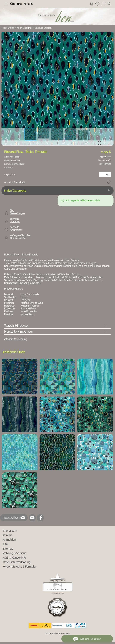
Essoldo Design (43, 28)
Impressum (10, 531)
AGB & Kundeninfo (14, 558)
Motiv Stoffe (8, 28)
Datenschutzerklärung (17, 562)
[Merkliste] (97, 4)
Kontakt (28, 4)
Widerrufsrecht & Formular (20, 567)
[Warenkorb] (103, 4)
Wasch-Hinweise (16, 326)
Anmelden (9, 540)
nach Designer (24, 28)
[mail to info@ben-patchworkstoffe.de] (32, 518)
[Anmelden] (91, 4)
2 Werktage (14, 164)
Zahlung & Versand (15, 553)
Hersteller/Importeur (19, 332)
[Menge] (105, 175)
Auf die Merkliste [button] (15, 182)
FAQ (6, 544)
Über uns (16, 4)
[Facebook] (40, 518)
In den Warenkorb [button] (15, 191)
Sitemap (8, 549)
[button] (6, 4)
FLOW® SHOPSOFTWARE (58, 634)
